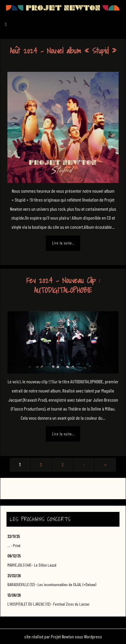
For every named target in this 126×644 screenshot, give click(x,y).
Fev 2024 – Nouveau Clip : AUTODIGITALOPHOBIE (63, 285)
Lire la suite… (63, 243)
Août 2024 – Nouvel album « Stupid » (63, 51)
